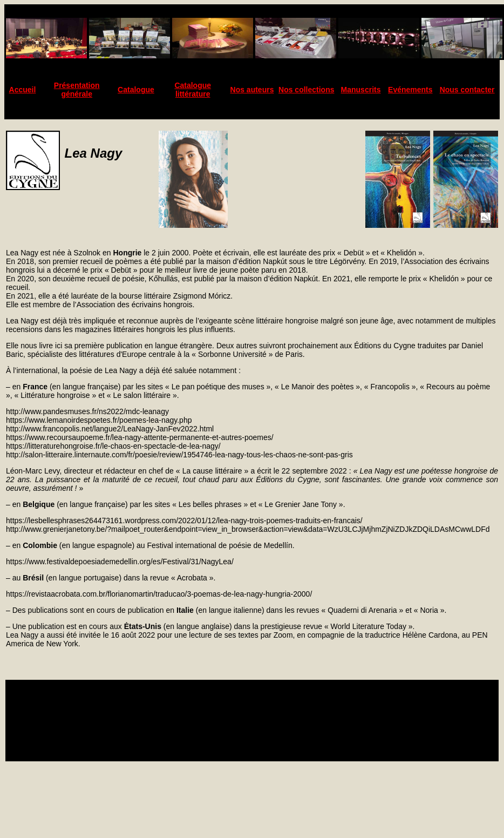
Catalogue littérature (193, 90)
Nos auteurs (252, 90)
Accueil (23, 90)
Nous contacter (467, 90)
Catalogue (136, 90)
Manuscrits (361, 90)
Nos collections (306, 90)
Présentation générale (77, 90)
